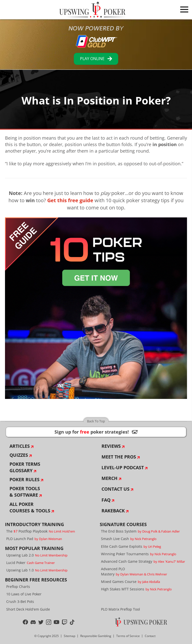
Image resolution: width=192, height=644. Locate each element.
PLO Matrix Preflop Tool (120, 609)
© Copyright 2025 (46, 636)
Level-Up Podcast (123, 467)
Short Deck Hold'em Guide (28, 609)
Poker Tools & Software (25, 492)
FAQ (106, 500)
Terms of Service (128, 636)
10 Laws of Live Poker (24, 594)
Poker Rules (24, 479)
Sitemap (69, 636)
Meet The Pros (119, 457)
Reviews (111, 446)
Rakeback (113, 511)
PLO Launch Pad (34, 539)
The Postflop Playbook (41, 531)
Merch (109, 478)
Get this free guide (70, 200)
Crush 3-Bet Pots (20, 601)
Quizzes (19, 455)
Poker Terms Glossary (25, 467)
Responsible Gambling (96, 636)
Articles (20, 446)
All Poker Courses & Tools (30, 507)
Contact (150, 636)
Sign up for (96, 432)
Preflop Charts (18, 587)
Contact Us (115, 489)
